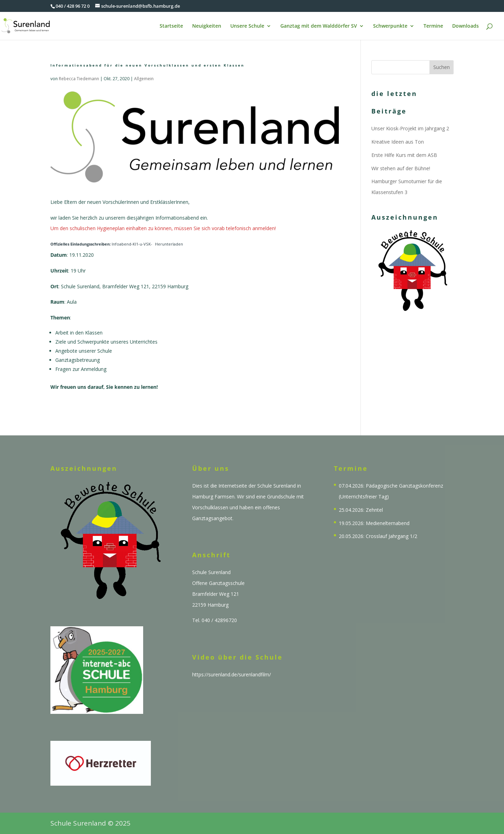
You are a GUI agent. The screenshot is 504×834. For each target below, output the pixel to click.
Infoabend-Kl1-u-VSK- (101, 244)
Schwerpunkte (390, 26)
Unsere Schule (247, 26)
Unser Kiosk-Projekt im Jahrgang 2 (410, 128)
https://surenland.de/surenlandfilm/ (232, 674)
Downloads (465, 26)
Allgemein (144, 79)
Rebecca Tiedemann (79, 79)
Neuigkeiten (207, 26)
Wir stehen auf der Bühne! (401, 168)
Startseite (171, 26)
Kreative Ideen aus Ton (398, 142)
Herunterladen (169, 244)
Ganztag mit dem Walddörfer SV (319, 26)
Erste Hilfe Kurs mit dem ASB (404, 155)
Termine (433, 26)
